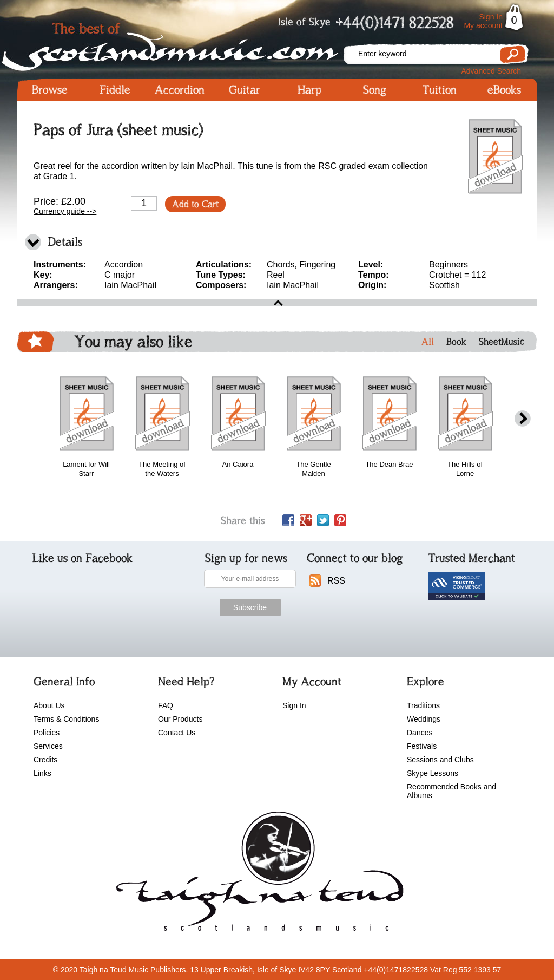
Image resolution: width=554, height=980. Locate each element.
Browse (50, 90)
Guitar (245, 90)
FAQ (166, 705)
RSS (336, 581)
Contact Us (177, 733)
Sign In (491, 17)
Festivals (422, 746)
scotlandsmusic (257, 875)
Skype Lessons (433, 773)
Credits (45, 760)
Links (42, 773)
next (523, 419)
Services (48, 746)
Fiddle (115, 90)
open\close (277, 303)
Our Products (180, 719)
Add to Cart (195, 204)
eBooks (504, 90)
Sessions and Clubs (440, 760)
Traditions (423, 705)
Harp (309, 90)
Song (375, 90)
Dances (420, 733)
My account (483, 25)
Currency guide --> (65, 211)
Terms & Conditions (66, 719)
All (428, 342)
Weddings (424, 719)
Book (456, 342)
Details (65, 242)
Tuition (440, 90)
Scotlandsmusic (180, 44)
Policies (47, 733)
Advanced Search (491, 71)
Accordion (180, 90)
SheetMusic (502, 342)
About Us (49, 705)
